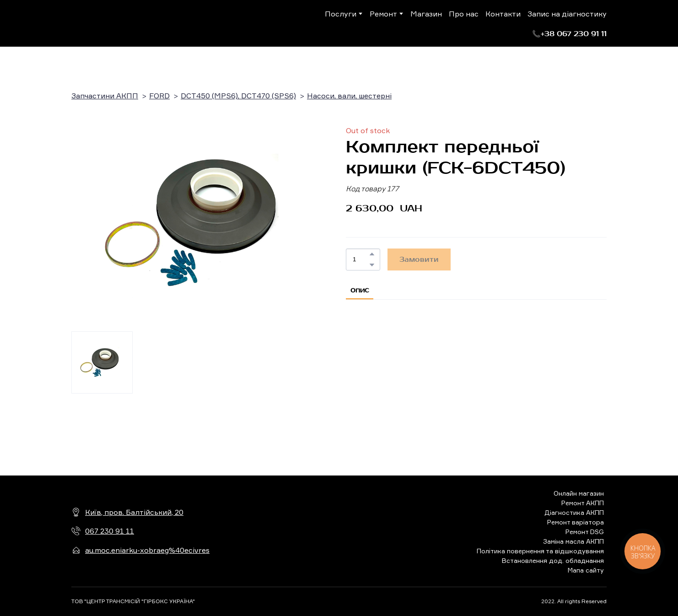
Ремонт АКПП (583, 503)
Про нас (464, 14)
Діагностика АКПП (574, 512)
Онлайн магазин (579, 493)
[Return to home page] (109, 23)
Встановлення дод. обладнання (553, 560)
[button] (569, 34)
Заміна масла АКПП (573, 541)
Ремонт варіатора (576, 522)
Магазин (426, 14)
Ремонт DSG (585, 532)
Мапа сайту (586, 570)
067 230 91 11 (110, 531)
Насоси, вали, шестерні (349, 96)
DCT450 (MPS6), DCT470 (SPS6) (238, 96)
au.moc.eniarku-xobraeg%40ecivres (147, 550)
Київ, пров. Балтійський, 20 (134, 512)
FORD (159, 96)
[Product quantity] (361, 259)
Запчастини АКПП (105, 96)
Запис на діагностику (567, 14)
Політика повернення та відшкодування (540, 551)
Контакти (503, 14)
